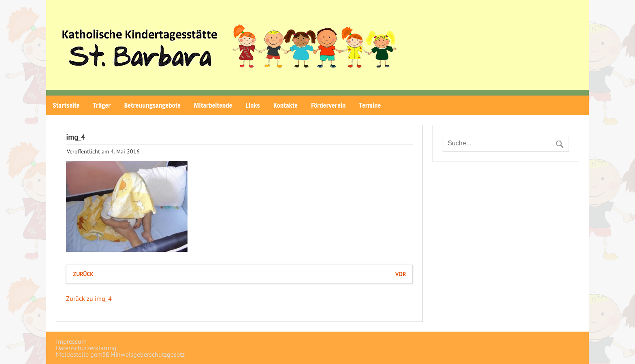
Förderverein (328, 105)
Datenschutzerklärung (86, 348)
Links (253, 105)
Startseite (66, 105)
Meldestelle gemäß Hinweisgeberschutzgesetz (120, 354)
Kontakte (286, 105)
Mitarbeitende (213, 105)
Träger (102, 105)
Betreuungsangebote (152, 105)
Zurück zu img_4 (89, 298)
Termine (370, 105)
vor (401, 274)
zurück (83, 274)
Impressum (71, 341)
